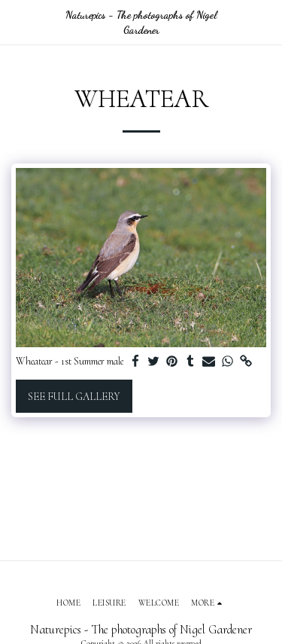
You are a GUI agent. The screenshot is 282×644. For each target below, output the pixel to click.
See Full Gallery (74, 397)
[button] (17, 22)
